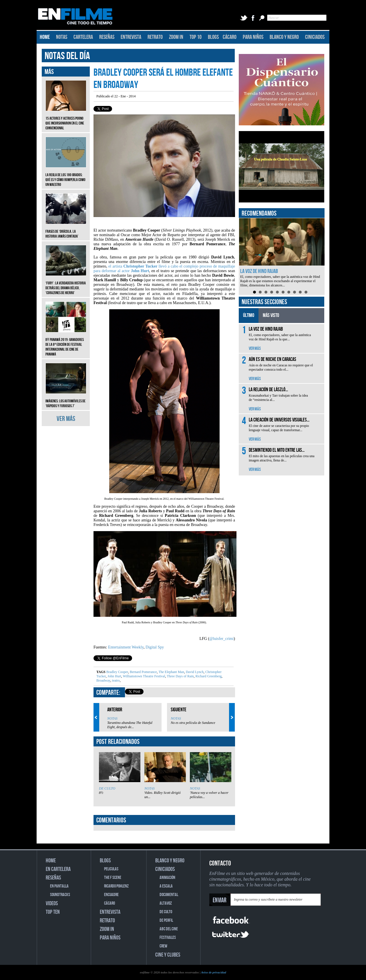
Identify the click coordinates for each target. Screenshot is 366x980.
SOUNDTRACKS (60, 895)
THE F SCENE (113, 878)
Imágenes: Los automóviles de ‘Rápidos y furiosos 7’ (66, 399)
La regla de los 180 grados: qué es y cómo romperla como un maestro (66, 175)
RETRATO (155, 37)
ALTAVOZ (166, 903)
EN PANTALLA (59, 886)
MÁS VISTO (271, 315)
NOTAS (62, 37)
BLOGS (213, 37)
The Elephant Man (171, 672)
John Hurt (114, 676)
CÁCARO (230, 37)
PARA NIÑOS (253, 37)
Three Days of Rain (180, 676)
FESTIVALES (168, 938)
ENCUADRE (111, 895)
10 (306, 292)
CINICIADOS (315, 37)
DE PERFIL (166, 920)
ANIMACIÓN (167, 878)
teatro (116, 680)
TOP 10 (196, 37)
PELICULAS (111, 869)
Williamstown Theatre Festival (144, 676)
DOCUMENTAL (169, 895)
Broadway (103, 680)
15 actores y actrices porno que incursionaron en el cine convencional (66, 119)
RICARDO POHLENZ (116, 886)
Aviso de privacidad (214, 972)
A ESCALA (166, 886)
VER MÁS (66, 419)
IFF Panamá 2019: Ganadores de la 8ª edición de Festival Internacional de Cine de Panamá (66, 343)
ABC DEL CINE (169, 929)
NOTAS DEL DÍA (67, 56)
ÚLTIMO (249, 315)
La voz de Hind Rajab (259, 271)
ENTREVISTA (131, 37)
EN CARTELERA (58, 869)
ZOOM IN (176, 37)
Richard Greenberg (208, 676)
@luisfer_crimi (221, 639)
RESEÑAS (107, 37)
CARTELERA (83, 37)
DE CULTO (107, 788)
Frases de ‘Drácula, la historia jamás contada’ (66, 230)
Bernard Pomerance (143, 672)
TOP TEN (53, 912)
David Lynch (194, 672)
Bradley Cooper (117, 672)
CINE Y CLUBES (168, 955)
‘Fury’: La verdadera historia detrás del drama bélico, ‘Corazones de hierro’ (66, 284)
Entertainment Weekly (126, 647)
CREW (163, 946)
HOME (45, 37)
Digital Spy (155, 647)
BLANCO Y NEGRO (284, 37)
